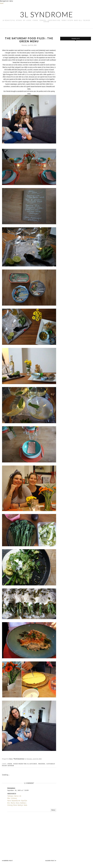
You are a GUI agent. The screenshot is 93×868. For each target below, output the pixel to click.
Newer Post (8, 861)
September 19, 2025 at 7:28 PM (18, 791)
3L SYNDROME (46, 14)
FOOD (10, 764)
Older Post (50, 861)
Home (2, 3)
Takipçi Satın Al (14, 796)
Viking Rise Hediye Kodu (17, 805)
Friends (42, 764)
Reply (53, 810)
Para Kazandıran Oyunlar (17, 801)
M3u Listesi (12, 798)
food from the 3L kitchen (25, 764)
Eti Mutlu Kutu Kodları (17, 803)
